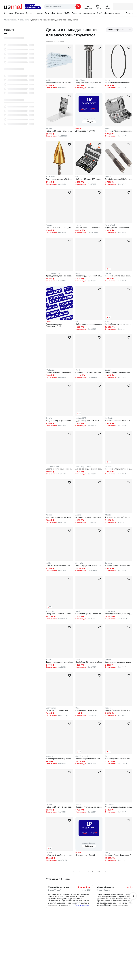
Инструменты (89, 13)
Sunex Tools (110, 611)
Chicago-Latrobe (53, 466)
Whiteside (50, 370)
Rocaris (49, 418)
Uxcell (78, 273)
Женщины (9, 13)
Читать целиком (82, 905)
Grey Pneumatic (82, 756)
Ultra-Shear (80, 80)
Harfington (110, 418)
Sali (77, 177)
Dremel (78, 804)
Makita (49, 80)
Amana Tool (110, 225)
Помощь (129, 13)
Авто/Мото (102, 13)
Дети (47, 13)
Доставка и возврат (113, 13)
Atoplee (49, 515)
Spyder (108, 370)
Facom (108, 756)
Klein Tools (50, 177)
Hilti (107, 322)
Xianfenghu (50, 756)
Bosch (108, 128)
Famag (108, 853)
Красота (39, 13)
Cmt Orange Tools (53, 273)
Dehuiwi (109, 466)
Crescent (109, 563)
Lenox (108, 80)
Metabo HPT (81, 418)
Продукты (76, 13)
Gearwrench (51, 708)
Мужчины (19, 13)
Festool (49, 128)
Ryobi (78, 660)
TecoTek (49, 804)
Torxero (49, 225)
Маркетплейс (10, 20)
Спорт (60, 13)
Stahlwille (79, 563)
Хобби (67, 13)
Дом (53, 13)
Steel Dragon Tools (83, 466)
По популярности (116, 30)
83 (99, 872)
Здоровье (30, 13)
